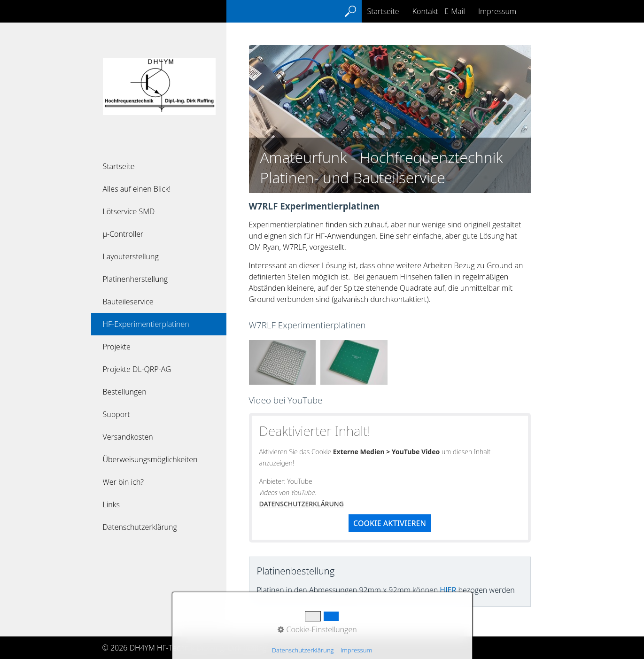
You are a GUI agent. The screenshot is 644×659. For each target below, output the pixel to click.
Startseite (119, 166)
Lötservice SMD (129, 211)
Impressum (497, 11)
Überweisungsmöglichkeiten (150, 459)
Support (116, 414)
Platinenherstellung (136, 279)
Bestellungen (125, 392)
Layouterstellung (131, 256)
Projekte (117, 347)
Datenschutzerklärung (140, 527)
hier (448, 590)
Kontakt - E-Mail (439, 11)
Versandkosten (128, 437)
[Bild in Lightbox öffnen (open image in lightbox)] (283, 362)
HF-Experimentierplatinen (146, 324)
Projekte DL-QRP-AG (137, 369)
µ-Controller (123, 234)
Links (111, 504)
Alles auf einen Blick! (137, 189)
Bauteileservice (128, 302)
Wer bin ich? (124, 482)
